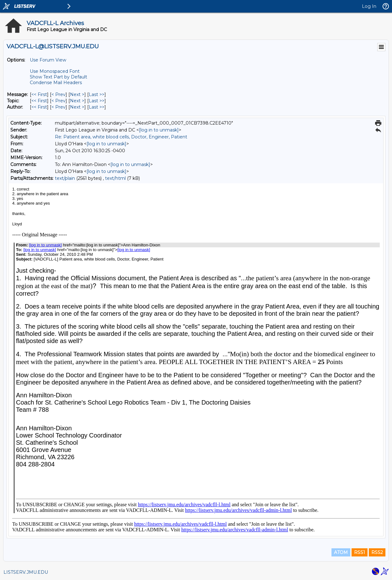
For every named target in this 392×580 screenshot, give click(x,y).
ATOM (341, 552)
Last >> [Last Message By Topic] (97, 101)
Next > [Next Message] (77, 94)
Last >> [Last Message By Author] (97, 107)
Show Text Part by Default (58, 77)
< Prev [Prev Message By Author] (58, 107)
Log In (369, 6)
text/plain (65, 178)
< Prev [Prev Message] (58, 94)
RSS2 (377, 552)
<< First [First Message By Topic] (39, 101)
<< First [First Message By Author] (39, 107)
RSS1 (360, 552)
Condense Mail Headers (56, 83)
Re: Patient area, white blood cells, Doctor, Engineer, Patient (121, 137)
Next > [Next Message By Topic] (77, 101)
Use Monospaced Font (55, 71)
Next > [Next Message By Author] (77, 107)
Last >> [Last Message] (97, 94)
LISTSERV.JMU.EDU (26, 572)
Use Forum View (48, 60)
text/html (115, 178)
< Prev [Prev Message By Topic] (58, 101)
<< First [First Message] (39, 94)
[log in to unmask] (159, 130)
